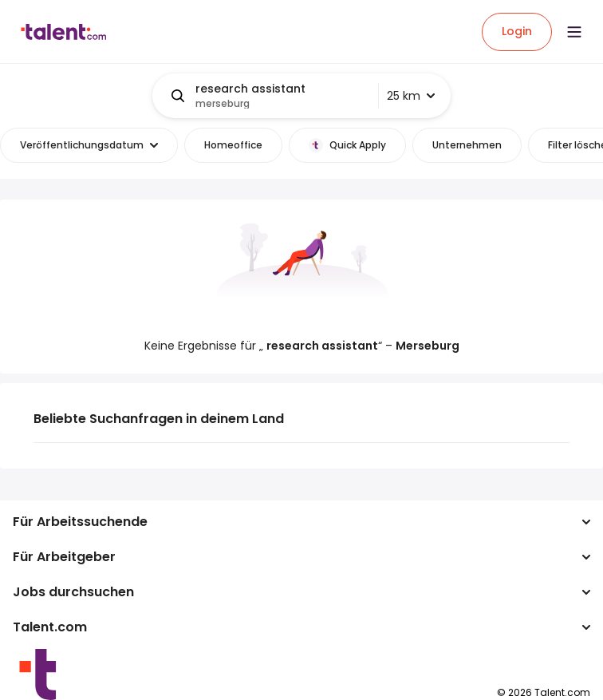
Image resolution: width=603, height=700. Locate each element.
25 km (411, 96)
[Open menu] (574, 32)
